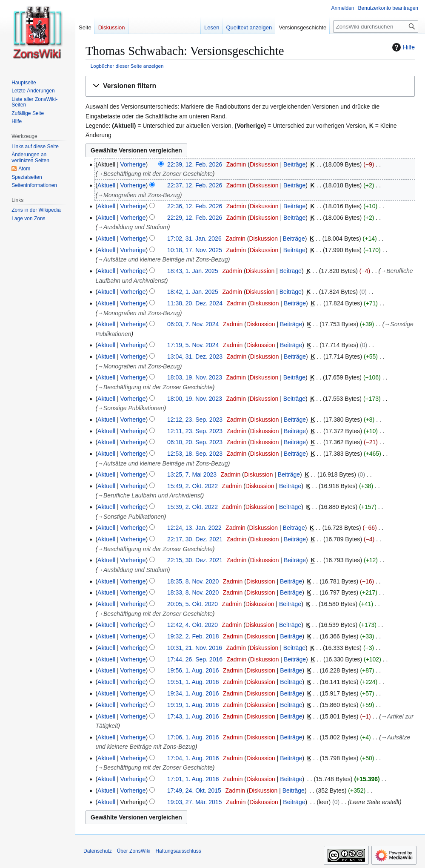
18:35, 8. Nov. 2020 (193, 581)
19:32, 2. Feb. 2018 (193, 636)
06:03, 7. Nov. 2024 (193, 324)
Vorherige (133, 164)
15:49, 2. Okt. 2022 (193, 486)
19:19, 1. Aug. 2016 (193, 705)
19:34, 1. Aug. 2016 (193, 693)
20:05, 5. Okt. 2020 (193, 604)
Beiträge (294, 164)
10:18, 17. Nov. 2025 (195, 250)
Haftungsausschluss (178, 851)
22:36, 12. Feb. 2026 (195, 206)
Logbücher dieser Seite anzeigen (127, 66)
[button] (250, 86)
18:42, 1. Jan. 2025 (193, 292)
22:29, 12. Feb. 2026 (195, 218)
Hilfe (402, 47)
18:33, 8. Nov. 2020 (193, 592)
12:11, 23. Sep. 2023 (195, 431)
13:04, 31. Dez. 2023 (195, 356)
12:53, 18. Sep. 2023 (195, 454)
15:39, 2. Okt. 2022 (193, 507)
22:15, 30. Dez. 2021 (195, 560)
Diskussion (264, 164)
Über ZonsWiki (134, 851)
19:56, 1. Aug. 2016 (193, 670)
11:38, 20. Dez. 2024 (195, 303)
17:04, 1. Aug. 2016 (193, 758)
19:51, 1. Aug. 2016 (193, 682)
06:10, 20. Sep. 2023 (195, 442)
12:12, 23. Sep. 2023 (195, 420)
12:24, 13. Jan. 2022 (194, 528)
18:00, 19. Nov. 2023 (195, 399)
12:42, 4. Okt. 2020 (193, 625)
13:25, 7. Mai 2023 (192, 474)
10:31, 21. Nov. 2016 (195, 648)
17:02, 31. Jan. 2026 (194, 239)
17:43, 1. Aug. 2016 (193, 716)
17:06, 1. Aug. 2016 (193, 737)
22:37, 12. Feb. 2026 (195, 185)
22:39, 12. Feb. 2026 (195, 164)
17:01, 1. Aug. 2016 (193, 779)
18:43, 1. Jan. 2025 (193, 271)
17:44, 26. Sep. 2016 (195, 659)
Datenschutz (98, 851)
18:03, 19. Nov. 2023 (195, 377)
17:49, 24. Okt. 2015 (194, 790)
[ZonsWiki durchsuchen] (376, 27)
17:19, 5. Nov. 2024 (193, 345)
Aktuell (106, 185)
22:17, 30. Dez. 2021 (195, 539)
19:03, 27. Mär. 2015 (194, 802)
